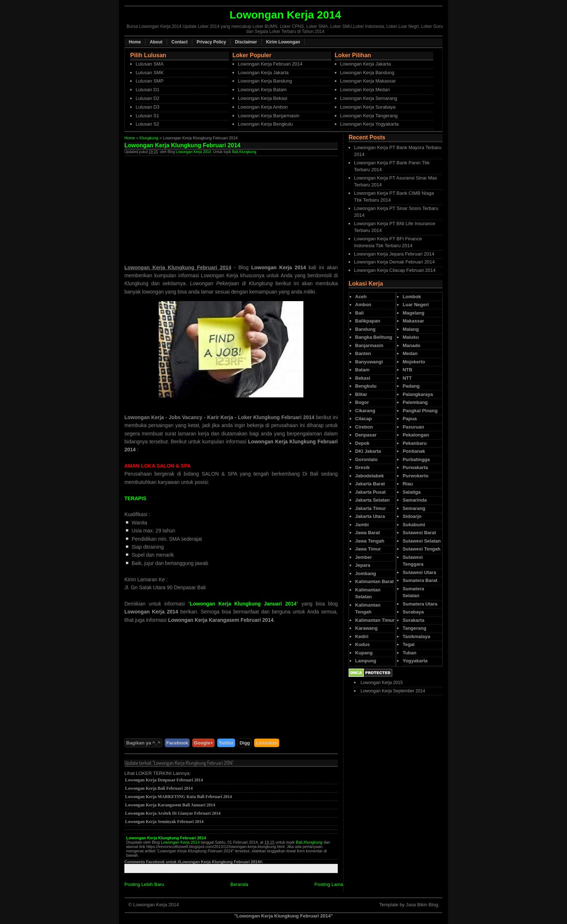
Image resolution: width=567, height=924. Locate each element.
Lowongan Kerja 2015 (382, 683)
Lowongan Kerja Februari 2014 (270, 64)
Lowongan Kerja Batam (262, 90)
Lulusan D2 (148, 98)
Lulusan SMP (150, 81)
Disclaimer (246, 42)
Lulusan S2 (147, 124)
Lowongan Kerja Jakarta (263, 73)
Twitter (226, 743)
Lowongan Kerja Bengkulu (265, 124)
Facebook (177, 743)
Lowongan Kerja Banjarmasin (269, 116)
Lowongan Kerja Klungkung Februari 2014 (166, 838)
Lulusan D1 (148, 90)
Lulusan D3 (148, 107)
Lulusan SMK (150, 73)
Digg (245, 743)
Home (135, 42)
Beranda (239, 884)
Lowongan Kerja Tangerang (369, 116)
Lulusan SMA (150, 64)
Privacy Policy (211, 42)
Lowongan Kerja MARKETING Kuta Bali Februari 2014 (178, 797)
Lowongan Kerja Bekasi (263, 98)
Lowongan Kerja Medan (365, 90)
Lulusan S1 (147, 116)
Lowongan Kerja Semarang (369, 98)
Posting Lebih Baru (144, 884)
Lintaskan (267, 743)
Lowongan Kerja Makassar (368, 81)
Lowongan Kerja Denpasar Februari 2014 (164, 780)
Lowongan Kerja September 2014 (393, 691)
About (156, 42)
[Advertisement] (185, 207)
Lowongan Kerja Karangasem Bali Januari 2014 (170, 805)
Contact (180, 42)
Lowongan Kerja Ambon (263, 107)
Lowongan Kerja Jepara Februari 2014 (394, 254)
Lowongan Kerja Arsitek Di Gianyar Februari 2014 (173, 813)
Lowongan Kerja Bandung (265, 81)
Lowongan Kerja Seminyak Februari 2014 (164, 822)
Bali (235, 152)
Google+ (203, 743)
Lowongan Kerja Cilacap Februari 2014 (395, 270)
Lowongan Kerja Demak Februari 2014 (394, 262)
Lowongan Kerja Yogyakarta (370, 124)
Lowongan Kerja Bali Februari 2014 (159, 788)
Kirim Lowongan (283, 42)
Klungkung (149, 138)
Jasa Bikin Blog (422, 905)
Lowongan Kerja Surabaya (368, 107)
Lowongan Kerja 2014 (193, 152)
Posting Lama (329, 884)
